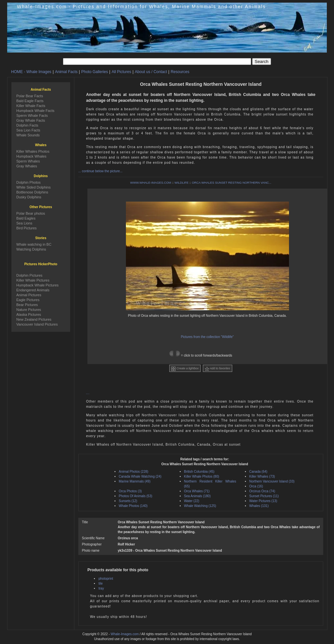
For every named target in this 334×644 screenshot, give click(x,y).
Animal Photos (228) (134, 472)
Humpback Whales (31, 156)
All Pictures (121, 72)
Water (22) (192, 501)
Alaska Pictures (29, 314)
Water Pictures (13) (263, 501)
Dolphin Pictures (29, 275)
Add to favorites (218, 369)
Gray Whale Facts (31, 120)
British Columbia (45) (199, 472)
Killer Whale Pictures (33, 280)
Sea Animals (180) (197, 496)
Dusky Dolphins (29, 197)
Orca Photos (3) (130, 491)
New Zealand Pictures (34, 319)
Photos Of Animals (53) (136, 496)
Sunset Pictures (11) (264, 496)
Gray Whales (27, 166)
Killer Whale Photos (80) (202, 476)
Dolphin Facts (27, 125)
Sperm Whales (28, 161)
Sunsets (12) (128, 501)
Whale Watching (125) (200, 506)
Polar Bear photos (31, 213)
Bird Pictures (26, 228)
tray (101, 588)
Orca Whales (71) (197, 491)
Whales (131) (259, 506)
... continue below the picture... (100, 171)
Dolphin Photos (29, 182)
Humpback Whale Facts (35, 111)
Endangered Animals (33, 290)
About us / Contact (151, 72)
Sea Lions (24, 223)
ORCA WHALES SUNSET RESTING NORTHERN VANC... (232, 183)
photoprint (106, 579)
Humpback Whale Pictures (38, 285)
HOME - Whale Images (31, 72)
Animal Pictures (29, 295)
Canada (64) (258, 472)
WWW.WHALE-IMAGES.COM (151, 183)
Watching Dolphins (31, 249)
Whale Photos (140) (133, 506)
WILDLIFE (182, 183)
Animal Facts (66, 72)
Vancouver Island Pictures (37, 324)
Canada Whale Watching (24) (140, 476)
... (88, 393)
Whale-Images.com (125, 634)
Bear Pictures (27, 305)
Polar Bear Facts (30, 96)
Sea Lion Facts (28, 130)
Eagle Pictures (28, 300)
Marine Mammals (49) (135, 481)
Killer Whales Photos (33, 151)
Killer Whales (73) (262, 476)
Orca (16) (256, 486)
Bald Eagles (26, 218)
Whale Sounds (28, 135)
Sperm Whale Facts (32, 115)
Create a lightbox (185, 369)
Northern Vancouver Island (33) (272, 481)
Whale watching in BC (34, 244)
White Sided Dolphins (33, 187)
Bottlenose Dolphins (32, 192)
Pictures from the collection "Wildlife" (207, 337)
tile (101, 583)
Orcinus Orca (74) (262, 491)
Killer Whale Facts (31, 106)
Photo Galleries (95, 72)
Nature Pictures (29, 310)
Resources (180, 72)
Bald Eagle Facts (30, 101)
